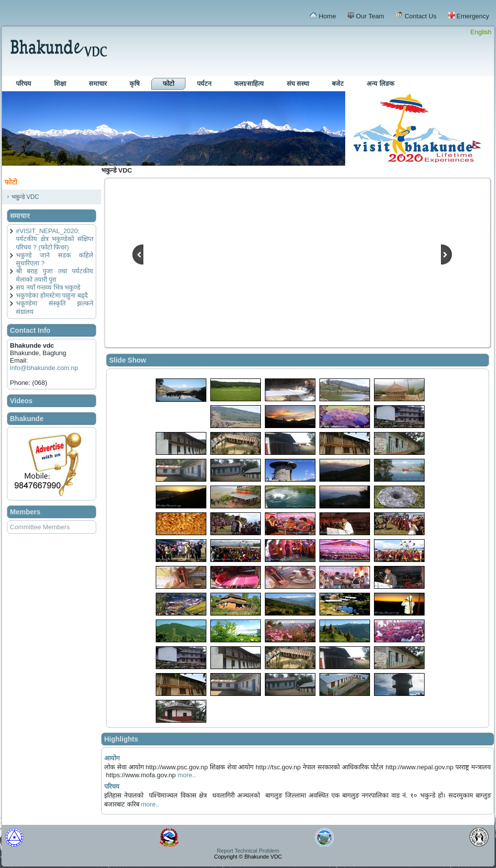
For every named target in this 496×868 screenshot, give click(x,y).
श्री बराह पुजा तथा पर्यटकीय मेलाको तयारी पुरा (55, 275)
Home (323, 16)
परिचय (112, 786)
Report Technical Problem (248, 851)
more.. (187, 775)
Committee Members (40, 527)
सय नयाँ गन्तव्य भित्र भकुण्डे (48, 287)
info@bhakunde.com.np (44, 368)
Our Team (366, 16)
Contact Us (416, 16)
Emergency (469, 16)
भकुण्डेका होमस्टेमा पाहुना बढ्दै (52, 295)
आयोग (112, 758)
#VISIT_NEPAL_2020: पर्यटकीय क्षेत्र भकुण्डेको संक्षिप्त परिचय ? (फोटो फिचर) (55, 239)
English (481, 32)
